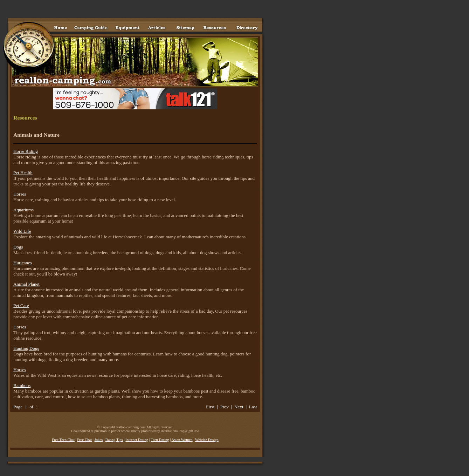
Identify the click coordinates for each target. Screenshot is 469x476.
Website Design (207, 440)
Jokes (99, 440)
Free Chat (84, 440)
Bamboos (22, 385)
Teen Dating (160, 440)
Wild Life (22, 231)
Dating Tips (114, 440)
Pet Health (23, 173)
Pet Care (21, 305)
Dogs (18, 247)
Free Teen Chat (63, 440)
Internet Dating (137, 440)
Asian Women (182, 440)
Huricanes (23, 263)
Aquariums (23, 210)
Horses (20, 194)
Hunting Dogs (26, 348)
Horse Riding (26, 151)
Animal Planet (26, 284)
